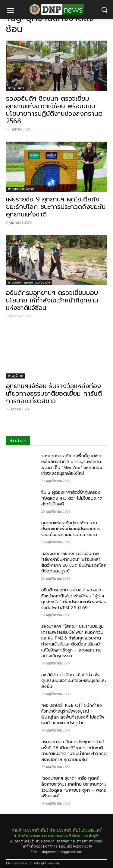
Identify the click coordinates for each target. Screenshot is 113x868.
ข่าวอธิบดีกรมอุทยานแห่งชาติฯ (29, 282)
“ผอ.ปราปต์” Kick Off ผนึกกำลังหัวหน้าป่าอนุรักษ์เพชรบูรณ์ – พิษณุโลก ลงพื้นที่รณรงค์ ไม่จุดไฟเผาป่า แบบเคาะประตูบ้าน (73, 714)
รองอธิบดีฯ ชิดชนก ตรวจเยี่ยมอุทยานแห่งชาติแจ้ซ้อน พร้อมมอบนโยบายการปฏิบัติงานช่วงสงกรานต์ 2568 (54, 110)
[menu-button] (10, 11)
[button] (104, 10)
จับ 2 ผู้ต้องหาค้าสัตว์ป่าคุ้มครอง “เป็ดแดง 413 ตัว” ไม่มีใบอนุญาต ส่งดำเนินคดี (72, 498)
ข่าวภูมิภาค (16, 376)
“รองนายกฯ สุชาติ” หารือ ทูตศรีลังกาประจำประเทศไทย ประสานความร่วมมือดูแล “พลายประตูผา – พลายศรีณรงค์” (74, 787)
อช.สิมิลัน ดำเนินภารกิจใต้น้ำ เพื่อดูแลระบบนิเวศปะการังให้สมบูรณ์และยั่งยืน (74, 681)
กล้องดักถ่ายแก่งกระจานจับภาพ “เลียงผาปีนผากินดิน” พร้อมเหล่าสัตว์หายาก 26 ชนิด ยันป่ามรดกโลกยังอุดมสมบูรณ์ (74, 563)
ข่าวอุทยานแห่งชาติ (21, 189)
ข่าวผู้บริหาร (16, 88)
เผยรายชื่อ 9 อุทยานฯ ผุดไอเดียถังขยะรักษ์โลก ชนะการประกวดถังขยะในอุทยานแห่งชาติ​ (56, 207)
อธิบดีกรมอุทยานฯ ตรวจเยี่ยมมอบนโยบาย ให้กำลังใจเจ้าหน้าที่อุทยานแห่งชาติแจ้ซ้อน (52, 300)
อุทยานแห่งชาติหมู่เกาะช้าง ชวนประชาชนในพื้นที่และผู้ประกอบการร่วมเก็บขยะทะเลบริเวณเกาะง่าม (71, 529)
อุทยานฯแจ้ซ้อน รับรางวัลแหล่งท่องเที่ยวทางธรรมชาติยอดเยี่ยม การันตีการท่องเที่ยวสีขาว (54, 394)
